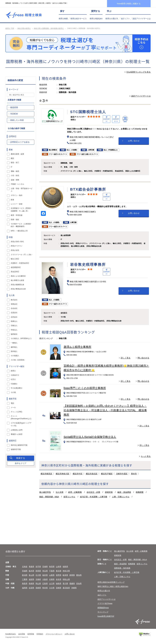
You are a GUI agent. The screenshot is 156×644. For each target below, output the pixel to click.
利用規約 (40, 634)
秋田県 (52, 567)
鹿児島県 (66, 588)
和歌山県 (66, 579)
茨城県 (25, 571)
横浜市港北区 (92, 474)
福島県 (65, 567)
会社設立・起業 (93, 492)
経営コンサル (69, 497)
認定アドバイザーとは (142, 19)
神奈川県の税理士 (24, 28)
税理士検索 (63, 19)
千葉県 (52, 571)
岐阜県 (65, 575)
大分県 (52, 588)
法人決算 (60, 492)
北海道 (25, 567)
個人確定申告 (45, 492)
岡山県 (38, 584)
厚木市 (134, 474)
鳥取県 (25, 584)
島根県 (31, 584)
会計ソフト (125, 19)
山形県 (59, 567)
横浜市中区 (78, 474)
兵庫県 (52, 579)
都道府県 (14, 107)
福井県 (45, 575)
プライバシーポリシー (54, 634)
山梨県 (52, 575)
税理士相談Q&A (96, 19)
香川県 (65, 584)
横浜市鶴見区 (46, 474)
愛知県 (79, 575)
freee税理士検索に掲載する (129, 4)
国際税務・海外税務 (122, 568)
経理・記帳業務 (75, 492)
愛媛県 (72, 584)
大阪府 (45, 579)
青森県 (31, 567)
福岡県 (25, 588)
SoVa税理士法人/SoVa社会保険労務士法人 (90, 437)
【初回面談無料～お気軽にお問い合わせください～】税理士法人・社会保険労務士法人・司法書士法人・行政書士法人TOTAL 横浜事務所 (105, 410)
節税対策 (109, 492)
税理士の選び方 (112, 19)
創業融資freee (103, 608)
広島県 (45, 584)
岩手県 (38, 567)
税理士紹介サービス (79, 19)
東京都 (59, 571)
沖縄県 (74, 588)
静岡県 (72, 575)
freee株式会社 (11, 634)
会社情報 (22, 634)
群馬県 (38, 571)
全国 (7, 562)
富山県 (31, 575)
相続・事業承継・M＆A (138, 560)
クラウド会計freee (105, 603)
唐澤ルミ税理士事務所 (77, 347)
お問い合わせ (134, 141)
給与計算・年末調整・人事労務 (94, 497)
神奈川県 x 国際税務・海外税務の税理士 (49, 28)
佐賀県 (31, 588)
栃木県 (31, 571)
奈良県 (59, 579)
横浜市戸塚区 (107, 474)
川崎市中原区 (122, 474)
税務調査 (140, 492)
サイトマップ (103, 612)
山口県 (52, 584)
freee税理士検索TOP (106, 616)
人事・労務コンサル (121, 497)
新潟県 (25, 575)
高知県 (79, 584)
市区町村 (14, 114)
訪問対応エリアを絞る (20, 142)
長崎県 (38, 588)
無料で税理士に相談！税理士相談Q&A (113, 586)
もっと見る (146, 456)
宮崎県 (59, 588)
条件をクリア (21, 463)
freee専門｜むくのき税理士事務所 (85, 388)
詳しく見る (126, 358)
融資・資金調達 (124, 492)
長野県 (59, 575)
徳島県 (59, 584)
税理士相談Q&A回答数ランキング (111, 582)
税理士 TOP (10, 28)
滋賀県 (31, 579)
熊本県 (45, 588)
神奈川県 (66, 571)
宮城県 (45, 567)
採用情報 (31, 634)
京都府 (38, 579)
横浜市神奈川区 (63, 474)
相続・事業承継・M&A (49, 497)
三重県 (25, 579)
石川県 (38, 575)
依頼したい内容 (17, 120)
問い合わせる (143, 358)
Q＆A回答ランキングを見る (139, 72)
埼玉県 (45, 571)
